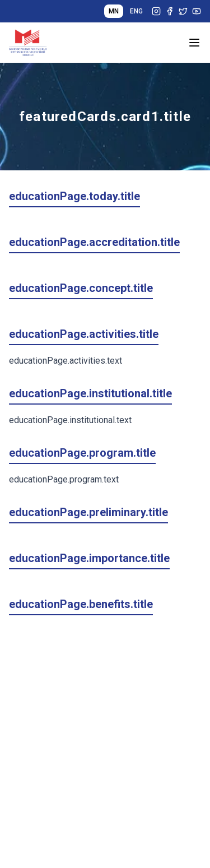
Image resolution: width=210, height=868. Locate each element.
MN (114, 11)
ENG (136, 11)
